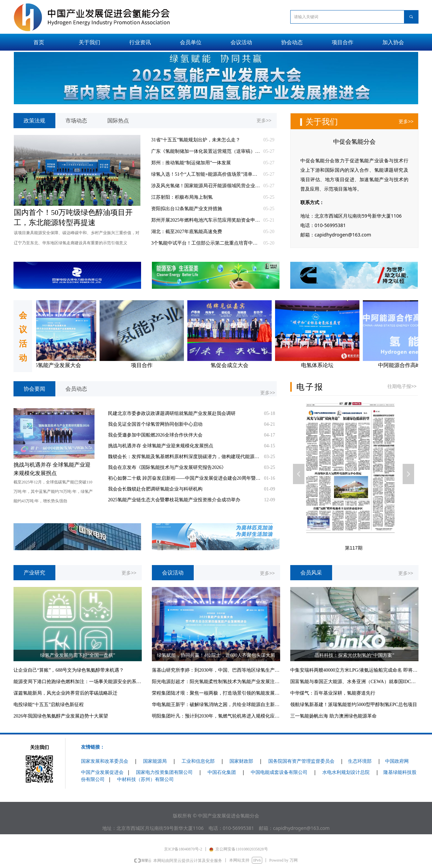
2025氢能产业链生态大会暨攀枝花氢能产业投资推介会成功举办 (174, 500)
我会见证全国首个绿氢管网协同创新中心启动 (155, 424)
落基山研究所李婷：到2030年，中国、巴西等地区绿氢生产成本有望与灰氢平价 (216, 670)
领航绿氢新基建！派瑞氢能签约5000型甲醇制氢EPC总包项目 (354, 705)
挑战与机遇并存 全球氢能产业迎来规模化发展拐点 (161, 446)
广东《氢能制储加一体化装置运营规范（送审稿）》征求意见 (206, 151)
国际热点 (118, 121)
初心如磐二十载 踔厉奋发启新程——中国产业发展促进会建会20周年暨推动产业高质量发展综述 (184, 478)
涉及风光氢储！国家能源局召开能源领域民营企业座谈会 (206, 186)
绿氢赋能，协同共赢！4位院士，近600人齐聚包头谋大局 (216, 655)
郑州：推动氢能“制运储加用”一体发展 (191, 163)
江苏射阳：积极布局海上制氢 (182, 197)
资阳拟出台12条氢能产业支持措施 (187, 209)
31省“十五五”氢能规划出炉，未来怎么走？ (196, 140)
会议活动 (173, 573)
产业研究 (34, 573)
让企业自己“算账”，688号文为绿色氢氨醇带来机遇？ (69, 670)
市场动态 (76, 121)
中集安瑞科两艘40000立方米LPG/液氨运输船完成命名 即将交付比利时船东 (354, 670)
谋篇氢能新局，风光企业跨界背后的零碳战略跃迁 (65, 693)
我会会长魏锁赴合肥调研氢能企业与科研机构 (155, 489)
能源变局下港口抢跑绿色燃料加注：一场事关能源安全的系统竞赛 (78, 682)
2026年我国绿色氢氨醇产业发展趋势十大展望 (61, 716)
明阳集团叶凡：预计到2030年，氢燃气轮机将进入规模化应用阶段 (216, 716)
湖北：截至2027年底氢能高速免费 (187, 232)
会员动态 (76, 389)
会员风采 (311, 573)
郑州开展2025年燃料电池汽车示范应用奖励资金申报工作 (206, 220)
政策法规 (34, 121)
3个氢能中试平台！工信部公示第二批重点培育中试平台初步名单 (206, 243)
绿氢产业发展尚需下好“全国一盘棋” (78, 655)
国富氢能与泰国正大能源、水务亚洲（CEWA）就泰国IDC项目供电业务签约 (354, 682)
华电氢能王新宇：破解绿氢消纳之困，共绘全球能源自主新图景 (216, 705)
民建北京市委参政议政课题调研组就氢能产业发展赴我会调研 (172, 413)
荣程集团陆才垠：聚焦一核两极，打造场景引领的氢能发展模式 (216, 693)
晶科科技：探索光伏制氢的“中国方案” (354, 655)
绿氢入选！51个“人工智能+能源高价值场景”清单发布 (206, 174)
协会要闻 (34, 389)
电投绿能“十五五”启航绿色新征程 (49, 705)
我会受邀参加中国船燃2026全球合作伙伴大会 (155, 435)
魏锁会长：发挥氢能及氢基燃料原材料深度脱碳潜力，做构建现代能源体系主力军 (184, 457)
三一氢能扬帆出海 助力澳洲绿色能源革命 (333, 716)
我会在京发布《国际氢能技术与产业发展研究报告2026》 (167, 467)
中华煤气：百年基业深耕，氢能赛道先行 (333, 693)
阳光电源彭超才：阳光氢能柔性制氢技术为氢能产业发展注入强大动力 (216, 682)
